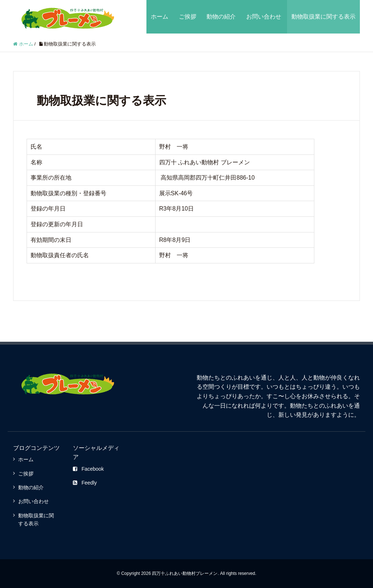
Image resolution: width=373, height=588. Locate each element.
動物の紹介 (221, 17)
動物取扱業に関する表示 (323, 17)
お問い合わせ (264, 17)
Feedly (85, 483)
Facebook (88, 469)
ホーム (160, 17)
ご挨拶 (188, 17)
